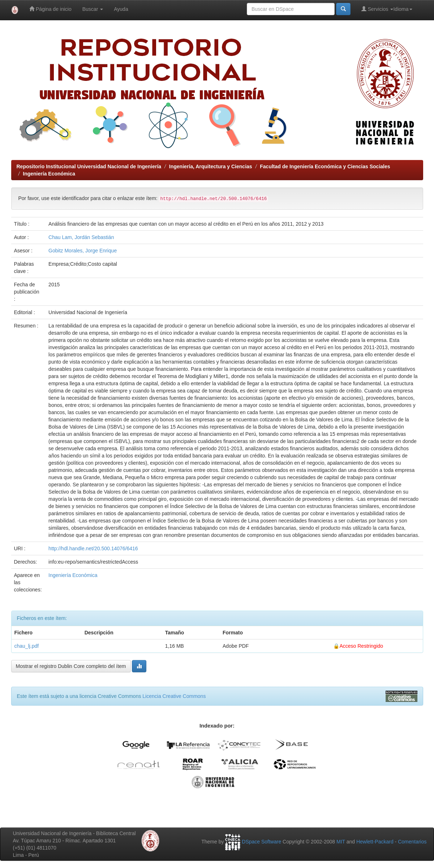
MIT (341, 842)
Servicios (377, 9)
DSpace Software (261, 842)
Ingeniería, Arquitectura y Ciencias (211, 166)
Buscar (93, 9)
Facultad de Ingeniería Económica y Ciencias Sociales (325, 166)
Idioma (403, 9)
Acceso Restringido (361, 646)
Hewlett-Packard (375, 842)
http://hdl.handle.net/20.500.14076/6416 (93, 548)
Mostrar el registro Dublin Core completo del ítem (71, 666)
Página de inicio (50, 9)
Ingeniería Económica (49, 174)
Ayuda (121, 9)
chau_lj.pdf (27, 646)
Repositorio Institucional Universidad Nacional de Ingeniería (89, 166)
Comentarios (412, 842)
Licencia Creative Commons (174, 696)
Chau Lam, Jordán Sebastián (81, 237)
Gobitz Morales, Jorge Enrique (83, 251)
